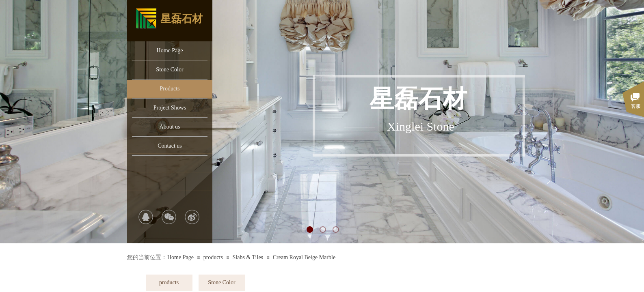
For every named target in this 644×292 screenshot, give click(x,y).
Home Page (170, 50)
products (213, 257)
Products (170, 89)
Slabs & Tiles (248, 257)
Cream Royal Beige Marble (304, 257)
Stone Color (170, 70)
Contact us (170, 146)
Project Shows (170, 108)
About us (170, 127)
